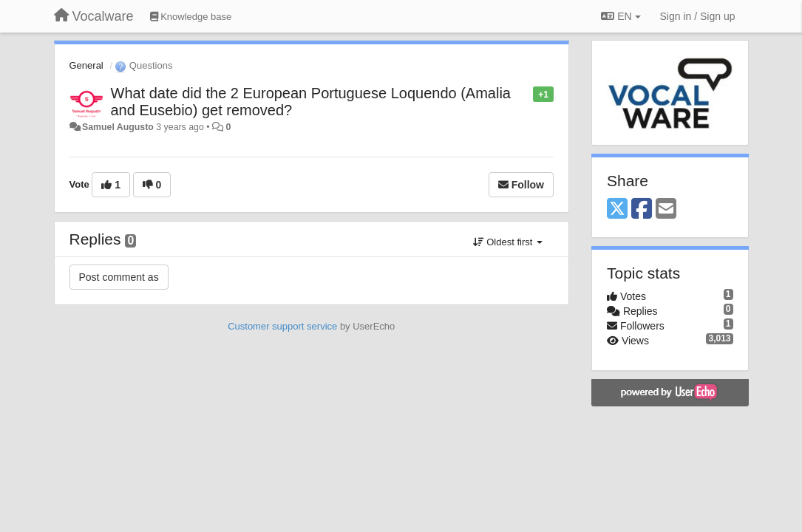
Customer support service (282, 326)
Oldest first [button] (508, 242)
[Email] (666, 209)
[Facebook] (642, 209)
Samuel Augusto (118, 127)
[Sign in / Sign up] (698, 16)
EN (621, 16)
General (86, 65)
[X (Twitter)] (617, 209)
